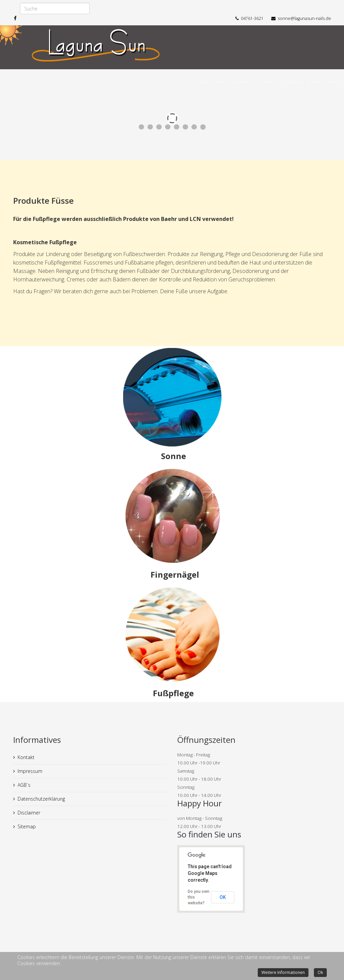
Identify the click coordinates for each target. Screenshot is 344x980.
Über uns (315, 82)
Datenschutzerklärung (41, 799)
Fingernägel (243, 82)
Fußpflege (267, 82)
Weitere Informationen (283, 972)
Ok (320, 972)
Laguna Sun (203, 82)
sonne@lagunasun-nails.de (304, 18)
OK (223, 897)
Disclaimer (29, 813)
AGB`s (24, 785)
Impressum (30, 771)
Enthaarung (291, 82)
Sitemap (27, 826)
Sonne (222, 82)
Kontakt (335, 82)
